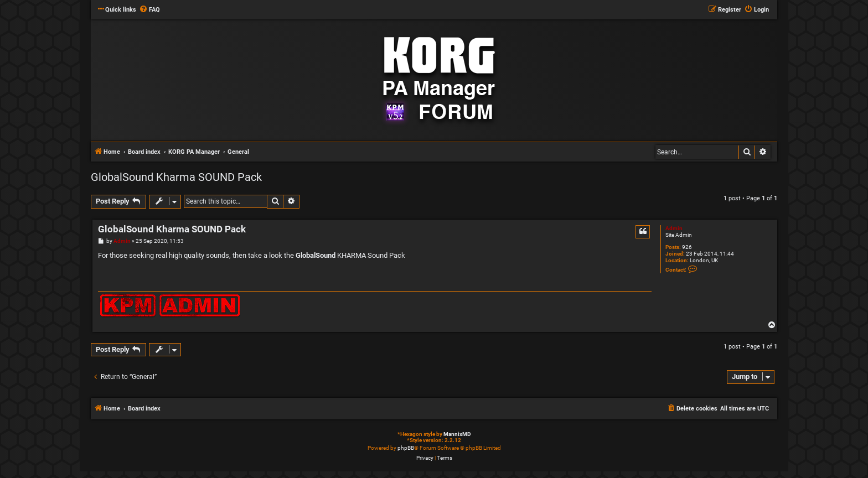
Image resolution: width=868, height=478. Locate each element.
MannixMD (457, 434)
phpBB (406, 448)
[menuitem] (149, 10)
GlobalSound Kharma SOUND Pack (176, 177)
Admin (674, 228)
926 (687, 247)
